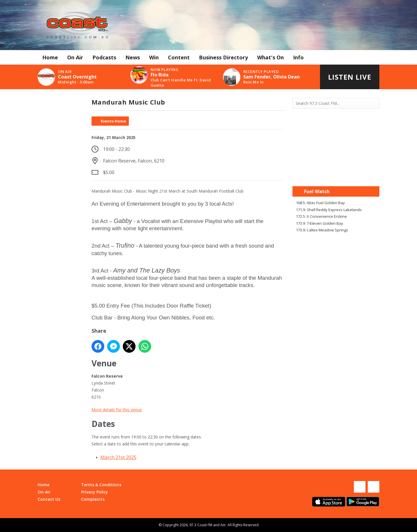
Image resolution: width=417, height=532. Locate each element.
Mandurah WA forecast (336, 175)
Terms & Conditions (101, 485)
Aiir (223, 525)
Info (298, 57)
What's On (270, 57)
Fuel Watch (317, 191)
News (133, 57)
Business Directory (223, 57)
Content (179, 57)
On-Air (44, 492)
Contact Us (49, 499)
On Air (75, 57)
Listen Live (350, 77)
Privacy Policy (95, 492)
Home (50, 57)
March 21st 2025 (118, 457)
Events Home (113, 121)
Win (154, 57)
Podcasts (104, 57)
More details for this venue (117, 410)
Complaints (93, 499)
